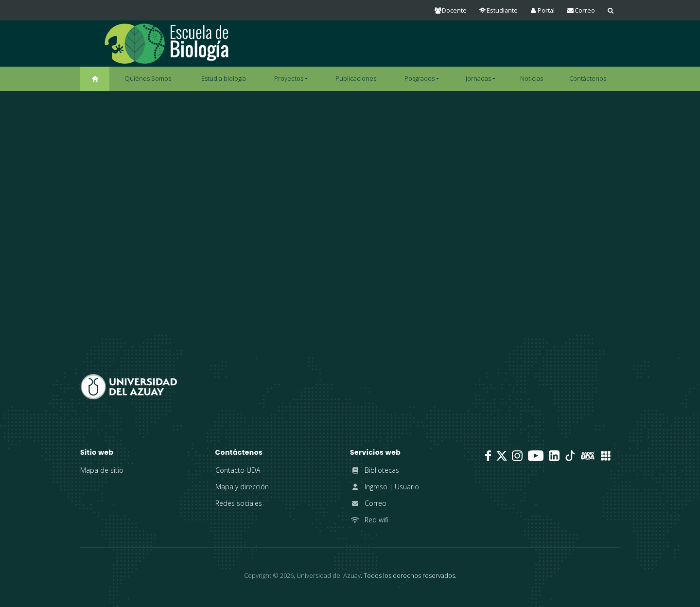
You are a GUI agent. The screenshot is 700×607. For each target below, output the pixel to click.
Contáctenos (588, 78)
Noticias (532, 78)
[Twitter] (502, 456)
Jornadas (478, 78)
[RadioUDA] (588, 456)
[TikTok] (570, 456)
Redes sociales (239, 503)
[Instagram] (517, 456)
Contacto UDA (238, 470)
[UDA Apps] (606, 456)
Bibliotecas (375, 470)
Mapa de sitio (102, 470)
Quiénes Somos (148, 78)
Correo (368, 503)
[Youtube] (536, 456)
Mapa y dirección (242, 487)
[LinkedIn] (554, 456)
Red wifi (369, 520)
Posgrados (420, 78)
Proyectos (289, 78)
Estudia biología (224, 78)
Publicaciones (356, 78)
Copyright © (269, 575)
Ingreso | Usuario (385, 487)
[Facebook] (488, 456)
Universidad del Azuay (329, 575)
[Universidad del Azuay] (129, 386)
